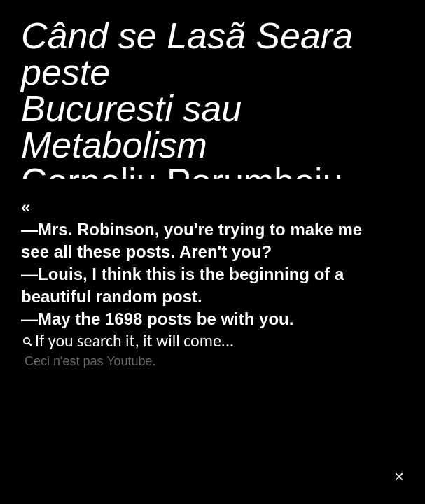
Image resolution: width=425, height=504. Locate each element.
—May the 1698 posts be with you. (157, 319)
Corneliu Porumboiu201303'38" (187, 145)
